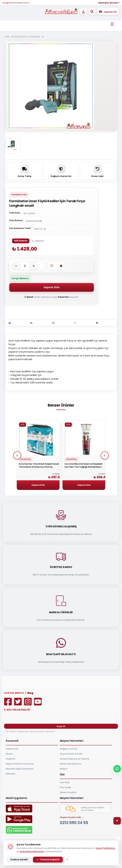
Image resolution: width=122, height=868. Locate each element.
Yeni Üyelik (65, 787)
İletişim (64, 769)
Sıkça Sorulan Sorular (71, 754)
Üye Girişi (65, 782)
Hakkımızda (12, 749)
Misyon (10, 754)
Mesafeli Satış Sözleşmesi (20, 769)
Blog (30, 693)
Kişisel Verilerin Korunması (20, 764)
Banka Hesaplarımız (71, 764)
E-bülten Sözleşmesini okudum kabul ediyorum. (31, 731)
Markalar (11, 774)
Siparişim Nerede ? (109, 3)
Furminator (19, 195)
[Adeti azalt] (16, 266)
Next (105, 455)
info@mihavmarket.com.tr (16, 3)
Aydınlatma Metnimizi (32, 851)
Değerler (11, 759)
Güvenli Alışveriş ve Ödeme (75, 759)
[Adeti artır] (34, 266)
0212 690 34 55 (74, 823)
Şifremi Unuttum (68, 792)
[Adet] (25, 266)
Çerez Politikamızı (105, 848)
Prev (17, 455)
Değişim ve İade (69, 749)
